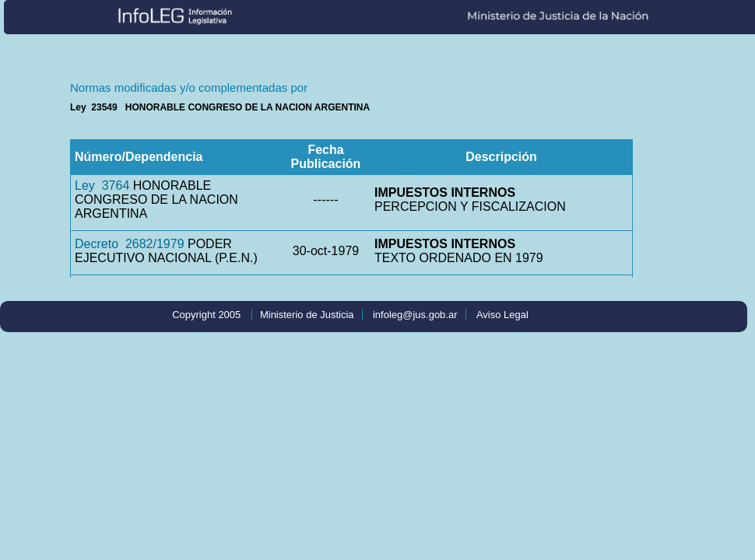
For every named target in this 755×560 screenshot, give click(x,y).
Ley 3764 (102, 185)
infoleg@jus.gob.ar (415, 315)
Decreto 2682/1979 (130, 244)
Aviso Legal (502, 315)
